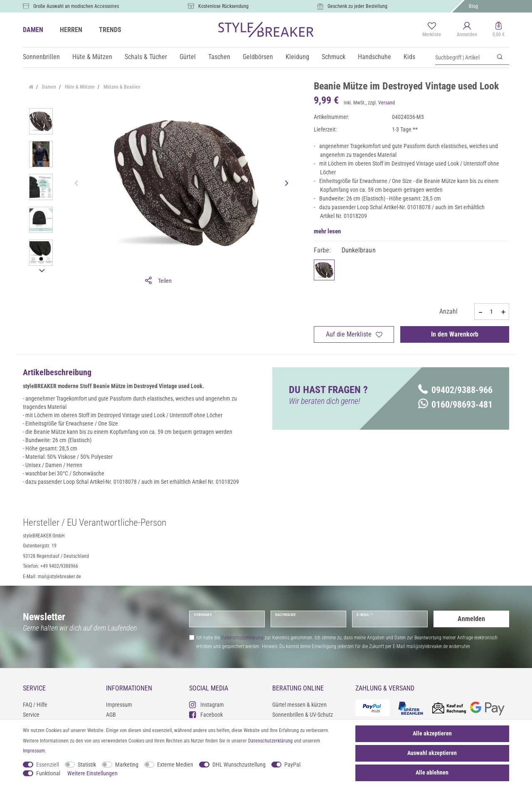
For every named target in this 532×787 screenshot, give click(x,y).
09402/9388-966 (455, 390)
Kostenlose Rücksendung (223, 6)
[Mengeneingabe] (492, 312)
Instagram (207, 704)
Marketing (127, 765)
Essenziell (48, 765)
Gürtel (188, 57)
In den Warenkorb (455, 334)
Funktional (48, 773)
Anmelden (471, 619)
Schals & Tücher (146, 57)
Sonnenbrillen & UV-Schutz (303, 715)
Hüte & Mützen (92, 57)
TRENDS (110, 30)
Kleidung (297, 57)
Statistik (87, 765)
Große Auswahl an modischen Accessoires (76, 6)
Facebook (206, 714)
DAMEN (33, 30)
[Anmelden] (467, 30)
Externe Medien (175, 765)
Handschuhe (374, 57)
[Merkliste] (432, 30)
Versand (387, 103)
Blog (473, 6)
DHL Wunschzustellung (239, 765)
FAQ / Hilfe (35, 705)
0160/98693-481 (455, 405)
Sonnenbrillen (41, 57)
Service (31, 715)
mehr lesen (327, 231)
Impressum (119, 705)
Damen (48, 87)
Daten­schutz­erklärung (270, 741)
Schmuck (334, 57)
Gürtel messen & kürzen (299, 705)
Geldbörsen (258, 57)
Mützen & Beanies (121, 87)
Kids (409, 57)
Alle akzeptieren (432, 733)
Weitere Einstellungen (92, 773)
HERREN (71, 30)
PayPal (292, 765)
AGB (111, 715)
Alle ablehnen (432, 772)
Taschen (219, 57)
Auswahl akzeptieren (432, 753)
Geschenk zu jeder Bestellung (357, 6)
